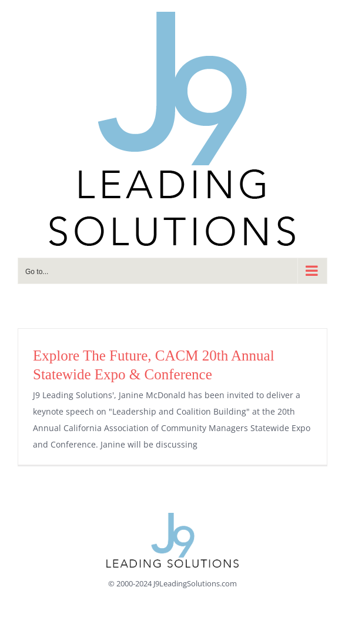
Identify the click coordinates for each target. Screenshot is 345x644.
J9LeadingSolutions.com (195, 583)
